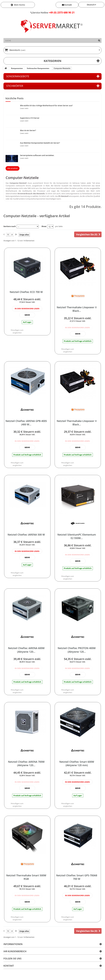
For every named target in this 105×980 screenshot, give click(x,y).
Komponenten (17, 68)
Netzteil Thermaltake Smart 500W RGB (26, 877)
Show (44, 226)
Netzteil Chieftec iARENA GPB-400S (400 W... (26, 423)
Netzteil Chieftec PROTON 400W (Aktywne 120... (77, 650)
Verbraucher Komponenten (38, 68)
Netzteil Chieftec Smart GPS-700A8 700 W (77, 877)
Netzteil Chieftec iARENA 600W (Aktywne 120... (26, 650)
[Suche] (99, 40)
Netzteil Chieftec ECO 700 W (26, 292)
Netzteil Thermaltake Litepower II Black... (77, 309)
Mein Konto (19, 5)
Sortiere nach (10, 226)
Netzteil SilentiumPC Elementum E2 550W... (77, 536)
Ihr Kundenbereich (15, 951)
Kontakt (68, 5)
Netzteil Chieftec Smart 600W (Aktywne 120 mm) (77, 763)
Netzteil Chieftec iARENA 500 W (26, 535)
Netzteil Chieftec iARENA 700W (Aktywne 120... (26, 763)
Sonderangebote (18, 76)
